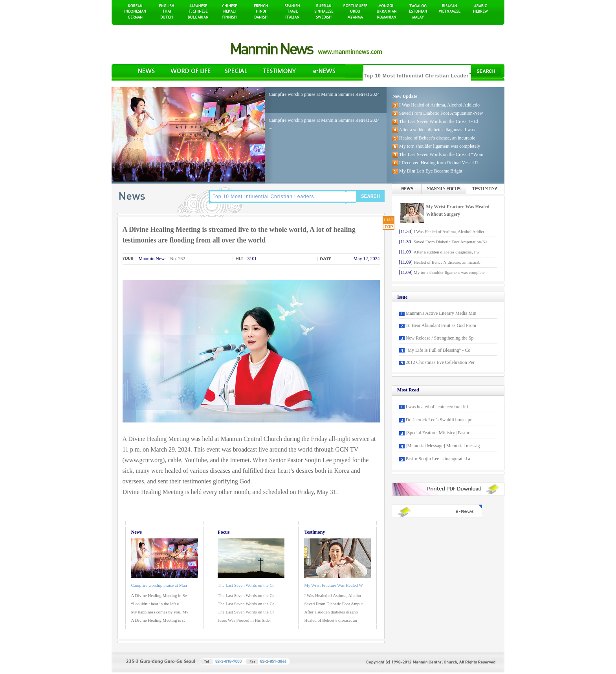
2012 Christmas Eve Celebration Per (440, 362)
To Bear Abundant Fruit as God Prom (441, 325)
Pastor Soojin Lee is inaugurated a (438, 459)
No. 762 (178, 259)
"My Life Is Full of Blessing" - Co (438, 350)
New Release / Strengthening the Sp (440, 338)
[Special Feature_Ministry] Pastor (438, 433)
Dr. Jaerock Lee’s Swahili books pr (439, 420)
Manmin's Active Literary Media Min (441, 313)
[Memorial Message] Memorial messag (443, 446)
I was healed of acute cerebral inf (437, 407)
